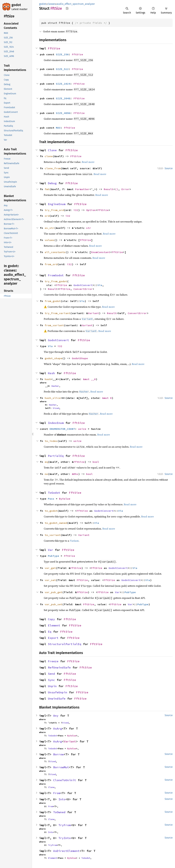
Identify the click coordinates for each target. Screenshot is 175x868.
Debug (52, 183)
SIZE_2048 (63, 98)
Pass (51, 499)
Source (169, 168)
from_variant (54, 325)
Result (109, 189)
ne (46, 474)
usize (82, 429)
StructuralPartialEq (65, 644)
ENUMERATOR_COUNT (62, 429)
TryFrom (65, 825)
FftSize (54, 48)
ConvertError (83, 289)
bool (96, 462)
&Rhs (75, 474)
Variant (93, 313)
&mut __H (89, 379)
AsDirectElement (66, 851)
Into (62, 799)
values (49, 240)
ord (47, 216)
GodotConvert (83, 285)
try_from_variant (57, 313)
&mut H (107, 398)
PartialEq (56, 456)
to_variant (53, 535)
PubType (53, 556)
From (57, 793)
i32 (76, 210)
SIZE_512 (62, 69)
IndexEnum (56, 423)
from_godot (53, 301)
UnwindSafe (57, 699)
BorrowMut (61, 767)
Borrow (58, 754)
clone (49, 156)
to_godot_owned (56, 523)
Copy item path (67, 8)
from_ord (51, 264)
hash (48, 379)
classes (51, 4)
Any (56, 716)
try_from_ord (54, 210)
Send (51, 674)
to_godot (51, 511)
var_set (50, 580)
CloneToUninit (65, 780)
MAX (58, 128)
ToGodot (54, 493)
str (89, 228)
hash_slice (53, 398)
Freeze (53, 661)
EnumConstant (101, 252)
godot (16, 5)
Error (125, 189)
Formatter (82, 189)
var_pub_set (53, 604)
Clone (52, 150)
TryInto (65, 838)
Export (53, 638)
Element (54, 625)
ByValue (65, 499)
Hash (51, 373)
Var (51, 550)
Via (100, 285)
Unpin (52, 686)
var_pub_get (53, 592)
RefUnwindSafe (59, 667)
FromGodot (56, 275)
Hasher (55, 386)
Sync (51, 680)
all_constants (55, 252)
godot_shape (53, 358)
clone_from (53, 168)
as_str (49, 228)
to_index (51, 441)
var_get (50, 568)
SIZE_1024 (63, 84)
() (117, 189)
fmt (47, 189)
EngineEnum (57, 204)
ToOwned (59, 812)
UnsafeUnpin (58, 692)
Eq (50, 632)
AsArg (58, 728)
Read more (88, 162)
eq (46, 462)
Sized (56, 408)
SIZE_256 (62, 54)
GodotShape (80, 358)
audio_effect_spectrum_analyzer (76, 4)
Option (91, 210)
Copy (51, 619)
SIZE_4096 (63, 113)
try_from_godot (56, 281)
